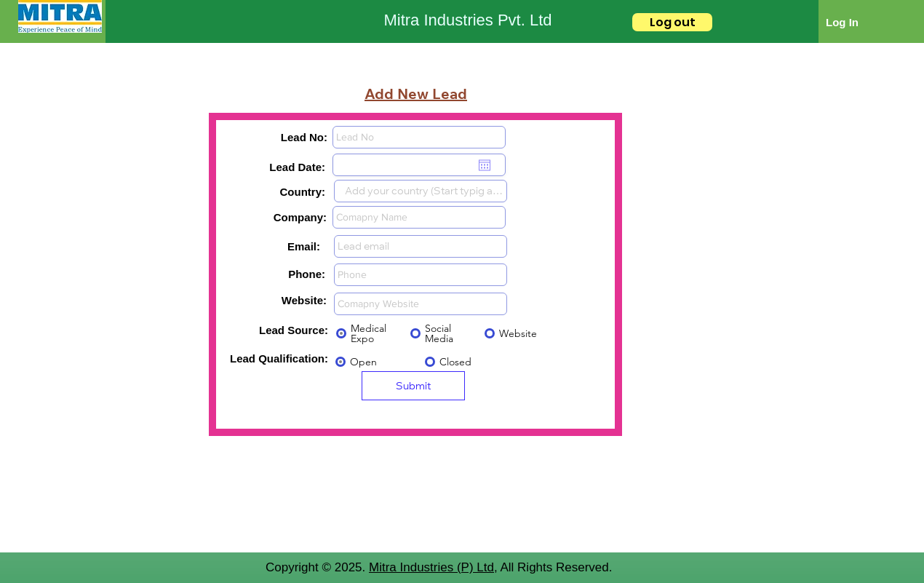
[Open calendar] (485, 165)
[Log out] (672, 22)
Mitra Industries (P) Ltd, (433, 567)
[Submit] (413, 386)
